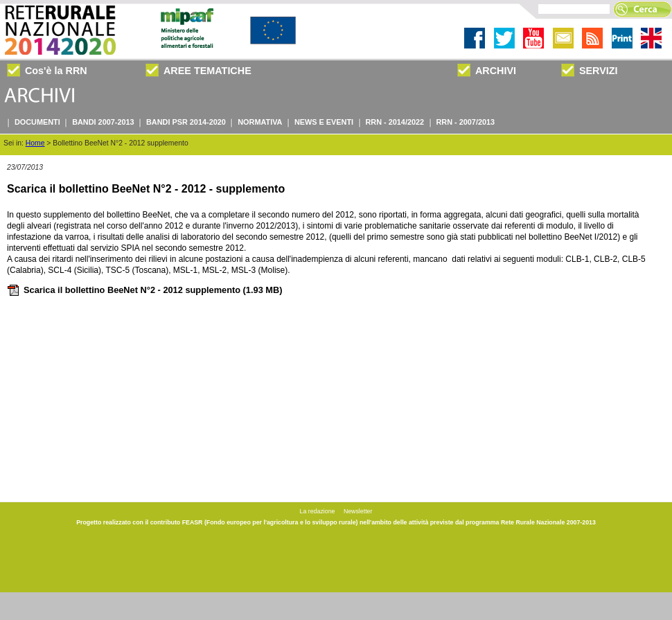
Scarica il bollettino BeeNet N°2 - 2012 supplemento (145, 290)
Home (35, 143)
